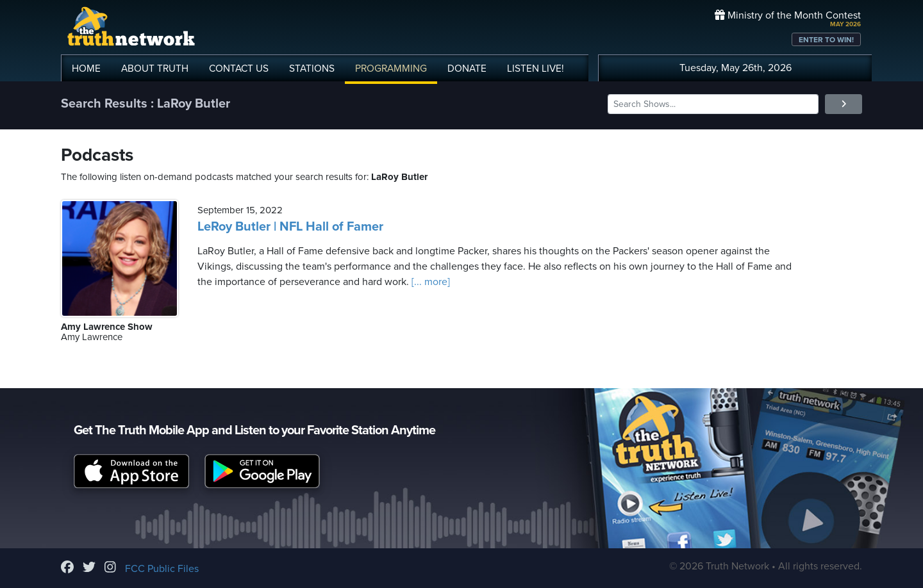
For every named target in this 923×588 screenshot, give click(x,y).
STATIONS (312, 69)
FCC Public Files (162, 569)
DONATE (467, 69)
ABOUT (155, 69)
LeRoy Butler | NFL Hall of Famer (290, 227)
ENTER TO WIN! (826, 40)
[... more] (429, 282)
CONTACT (239, 69)
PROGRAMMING (391, 69)
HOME (86, 69)
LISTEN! (536, 69)
